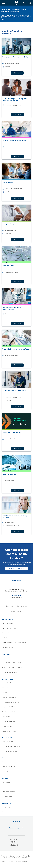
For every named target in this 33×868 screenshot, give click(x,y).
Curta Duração (6, 717)
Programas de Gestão (8, 721)
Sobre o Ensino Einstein (9, 628)
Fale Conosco (6, 807)
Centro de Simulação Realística (11, 746)
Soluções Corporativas (9, 767)
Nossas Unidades (7, 633)
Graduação (5, 693)
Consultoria (5, 762)
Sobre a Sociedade (7, 623)
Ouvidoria (5, 812)
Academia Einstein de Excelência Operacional (15, 643)
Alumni (4, 658)
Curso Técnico (6, 688)
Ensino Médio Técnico (8, 683)
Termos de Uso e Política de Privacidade (16, 856)
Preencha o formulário (16, 569)
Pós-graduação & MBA (8, 707)
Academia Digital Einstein (9, 731)
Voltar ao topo (17, 580)
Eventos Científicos (7, 726)
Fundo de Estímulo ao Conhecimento (13, 668)
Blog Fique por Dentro (8, 647)
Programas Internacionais (9, 672)
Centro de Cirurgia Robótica (10, 751)
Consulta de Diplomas (8, 792)
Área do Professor (7, 787)
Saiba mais (17, 73)
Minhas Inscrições (7, 796)
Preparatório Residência (9, 697)
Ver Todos (5, 771)
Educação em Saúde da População (12, 663)
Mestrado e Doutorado (8, 712)
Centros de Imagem (7, 742)
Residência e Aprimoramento (10, 702)
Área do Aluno (6, 782)
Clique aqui (13, 840)
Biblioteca (5, 638)
